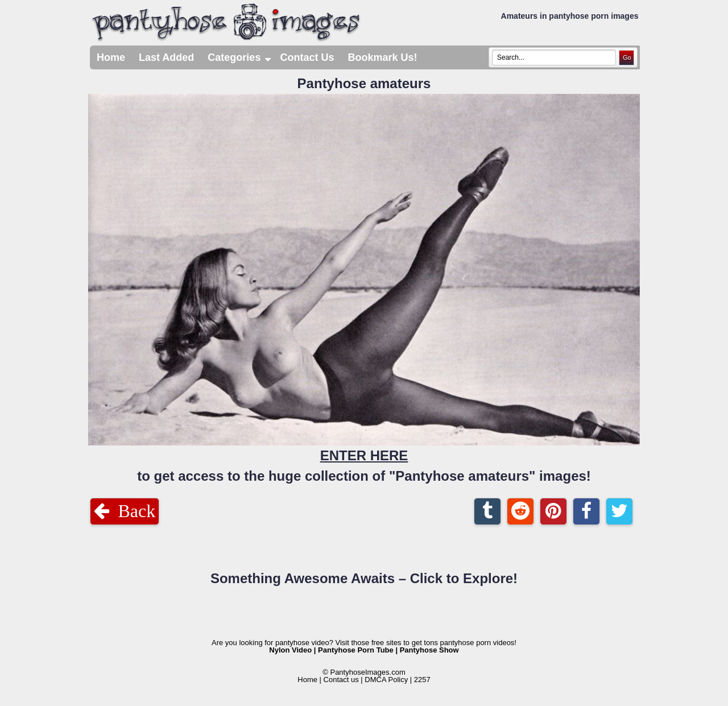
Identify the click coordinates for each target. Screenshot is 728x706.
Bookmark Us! (382, 57)
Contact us (341, 680)
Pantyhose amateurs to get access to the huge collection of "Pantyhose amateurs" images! (364, 280)
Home (111, 57)
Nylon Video (290, 650)
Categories (240, 57)
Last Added (166, 57)
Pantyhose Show (429, 650)
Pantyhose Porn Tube (356, 650)
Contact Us (307, 57)
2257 (422, 680)
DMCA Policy (386, 680)
